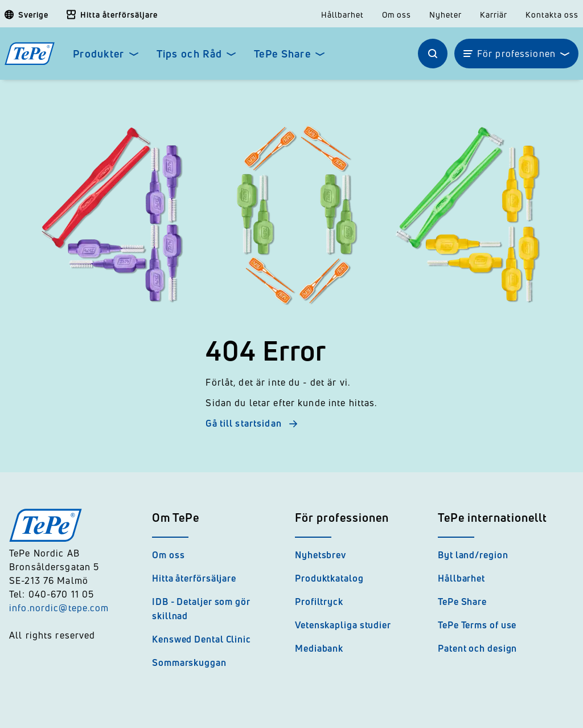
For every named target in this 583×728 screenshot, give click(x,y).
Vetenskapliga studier (343, 625)
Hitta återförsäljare (194, 578)
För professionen (516, 54)
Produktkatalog (329, 578)
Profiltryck (319, 602)
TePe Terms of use (477, 625)
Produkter (99, 54)
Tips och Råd (189, 54)
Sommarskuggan (189, 662)
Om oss (397, 15)
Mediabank (319, 648)
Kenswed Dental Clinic (202, 639)
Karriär (494, 15)
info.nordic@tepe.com (59, 608)
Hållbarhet (342, 15)
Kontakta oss (552, 15)
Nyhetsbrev (321, 555)
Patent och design (477, 648)
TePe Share (282, 54)
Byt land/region (473, 555)
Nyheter (446, 15)
